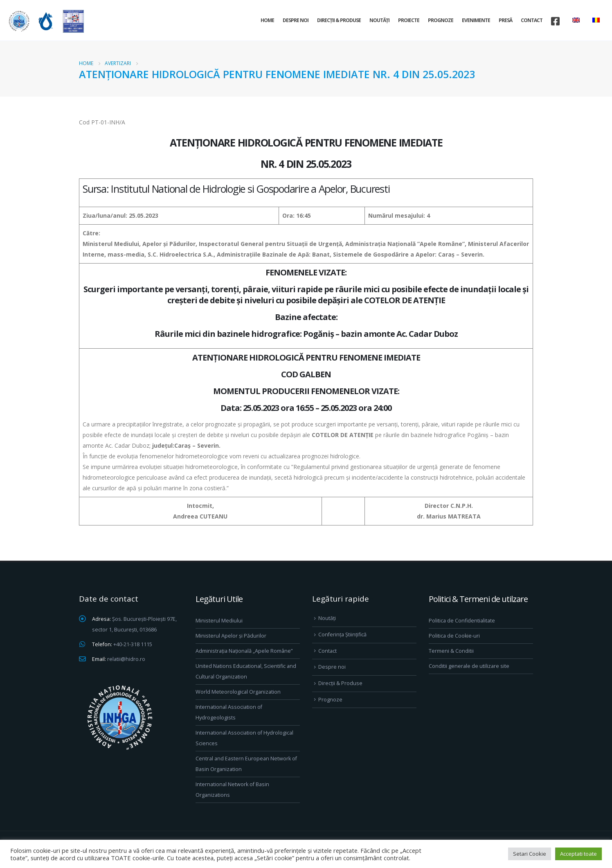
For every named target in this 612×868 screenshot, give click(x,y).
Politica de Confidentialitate (462, 621)
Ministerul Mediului (219, 621)
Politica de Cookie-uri (454, 636)
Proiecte (409, 20)
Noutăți (379, 20)
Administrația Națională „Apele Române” (244, 651)
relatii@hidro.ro (126, 659)
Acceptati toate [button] (578, 854)
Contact (532, 20)
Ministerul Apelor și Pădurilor (231, 636)
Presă (505, 20)
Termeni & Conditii (451, 651)
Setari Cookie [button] (530, 854)
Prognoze (441, 20)
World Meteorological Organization (238, 692)
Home (267, 20)
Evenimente (476, 20)
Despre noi (296, 20)
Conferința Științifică (342, 635)
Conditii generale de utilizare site (469, 666)
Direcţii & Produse (339, 20)
